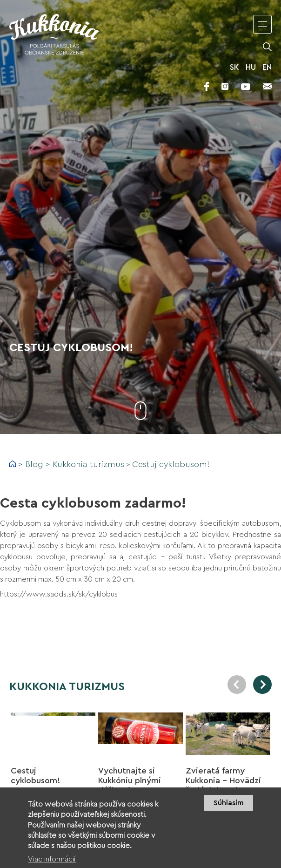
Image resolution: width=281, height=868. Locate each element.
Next (262, 685)
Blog (34, 464)
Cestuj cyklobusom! (171, 464)
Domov (13, 464)
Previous (237, 685)
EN (267, 67)
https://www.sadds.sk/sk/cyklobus (59, 594)
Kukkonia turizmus (88, 464)
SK (234, 67)
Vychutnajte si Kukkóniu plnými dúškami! (130, 780)
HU (251, 67)
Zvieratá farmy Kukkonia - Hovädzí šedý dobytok (223, 780)
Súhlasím (229, 808)
